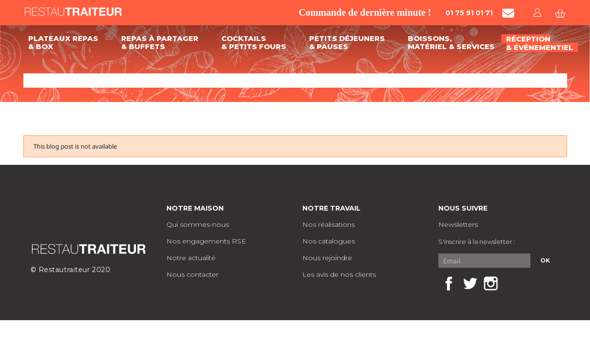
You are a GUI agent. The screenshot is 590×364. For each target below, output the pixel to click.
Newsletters (458, 224)
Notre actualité (191, 258)
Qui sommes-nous (198, 224)
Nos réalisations (329, 224)
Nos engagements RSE (206, 241)
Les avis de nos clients (339, 274)
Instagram (491, 283)
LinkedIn (512, 283)
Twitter (470, 283)
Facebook (449, 283)
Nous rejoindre (327, 258)
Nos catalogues (329, 241)
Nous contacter (192, 274)
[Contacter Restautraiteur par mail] (508, 13)
